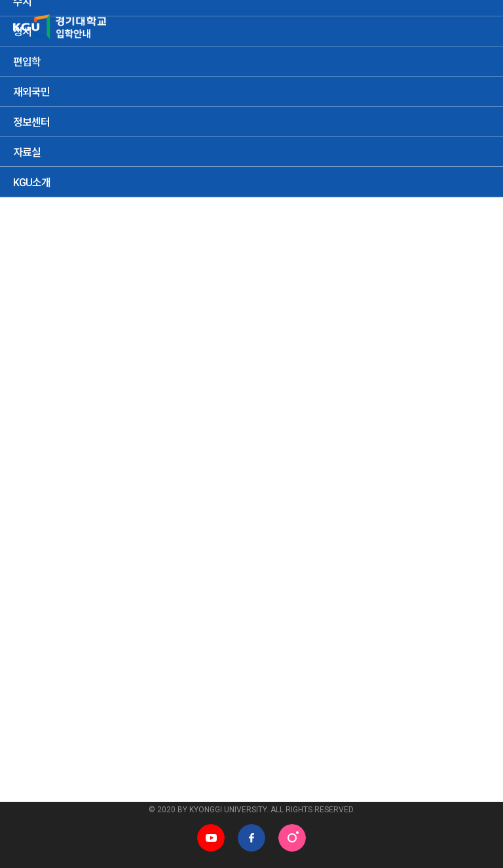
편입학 (109, 389)
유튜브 (211, 838)
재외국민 (158, 389)
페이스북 (251, 838)
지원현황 (40, 345)
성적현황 (94, 345)
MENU (477, 26)
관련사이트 (33, 779)
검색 (470, 427)
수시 (31, 389)
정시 (68, 389)
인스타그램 (292, 838)
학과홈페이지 (295, 779)
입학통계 (244, 261)
